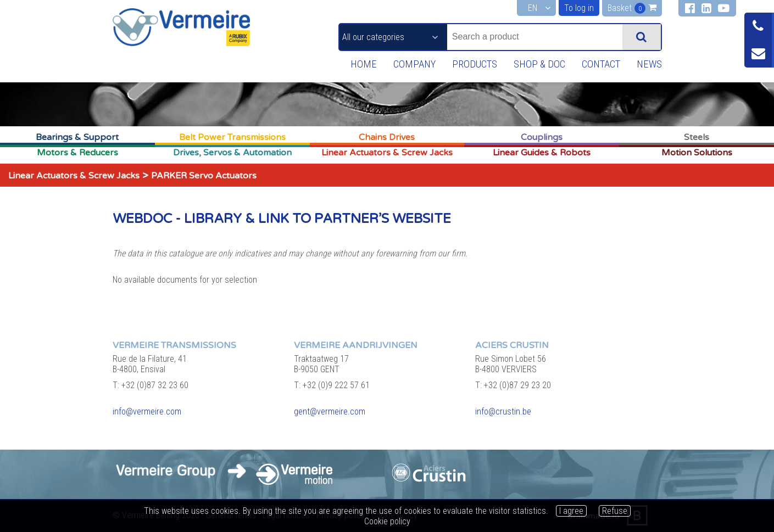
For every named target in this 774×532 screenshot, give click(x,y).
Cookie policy (387, 521)
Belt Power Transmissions (232, 137)
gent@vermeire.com (330, 411)
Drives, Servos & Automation (232, 153)
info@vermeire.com (147, 411)
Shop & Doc (536, 65)
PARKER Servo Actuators (204, 176)
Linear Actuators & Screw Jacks (387, 153)
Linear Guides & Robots (542, 153)
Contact (599, 65)
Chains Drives (387, 137)
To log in (579, 8)
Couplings (542, 137)
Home (357, 65)
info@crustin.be (503, 411)
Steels (697, 137)
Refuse (615, 511)
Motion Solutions (697, 153)
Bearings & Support (77, 137)
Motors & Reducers (77, 153)
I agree (571, 511)
